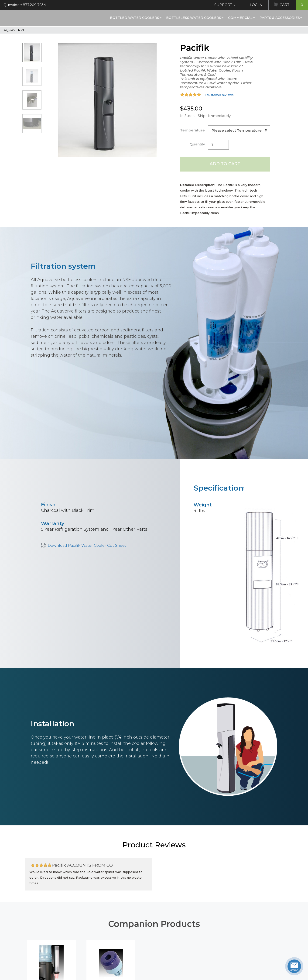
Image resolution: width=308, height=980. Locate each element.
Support (225, 5)
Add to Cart (225, 164)
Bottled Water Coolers (136, 18)
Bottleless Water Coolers (195, 18)
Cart (294, 5)
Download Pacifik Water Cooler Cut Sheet (87, 545)
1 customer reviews (219, 95)
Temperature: (193, 130)
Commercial (241, 18)
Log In (256, 5)
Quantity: (198, 144)
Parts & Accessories (281, 18)
